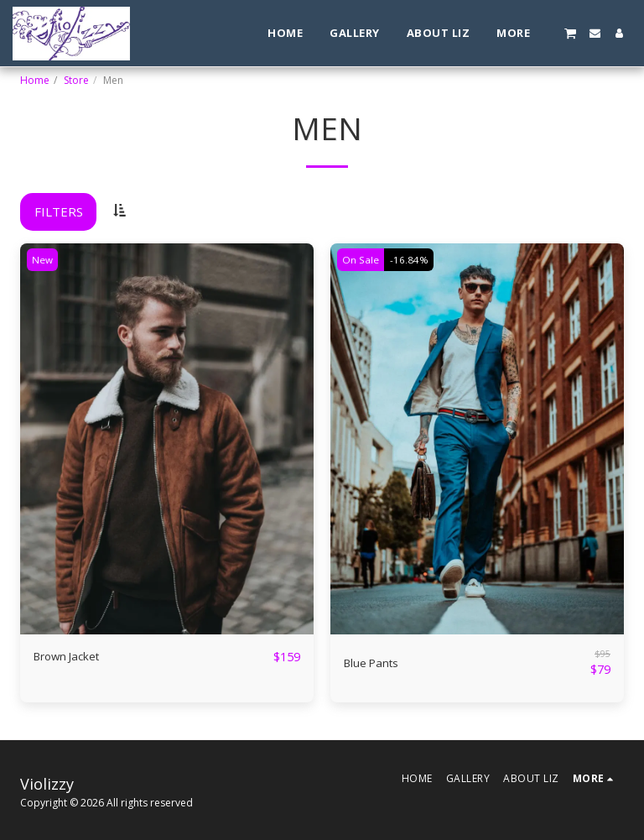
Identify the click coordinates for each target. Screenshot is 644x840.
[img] (167, 439)
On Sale (362, 260)
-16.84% (413, 260)
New (44, 260)
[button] (570, 33)
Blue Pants (375, 663)
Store (76, 80)
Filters (59, 211)
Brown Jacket (71, 657)
